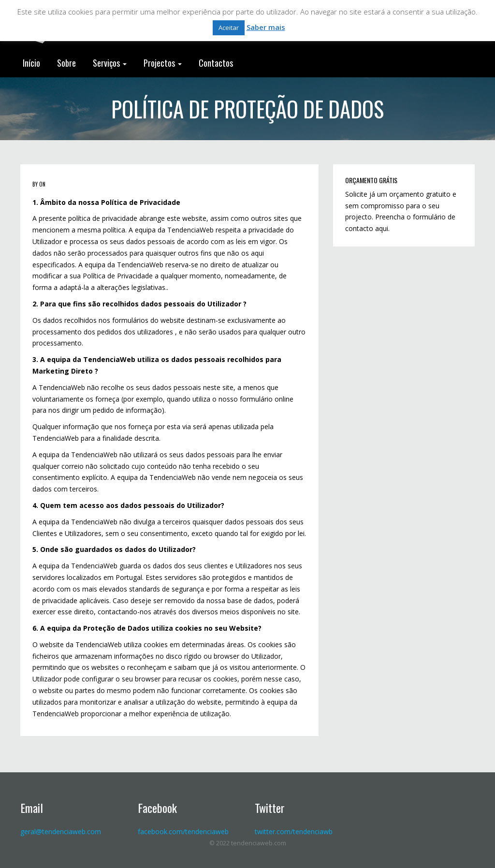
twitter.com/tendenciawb (294, 832)
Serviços (110, 63)
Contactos (216, 63)
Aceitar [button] (229, 28)
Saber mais (266, 27)
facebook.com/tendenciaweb (183, 832)
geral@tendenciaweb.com (61, 832)
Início (31, 63)
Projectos (163, 63)
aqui (382, 228)
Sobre (66, 63)
